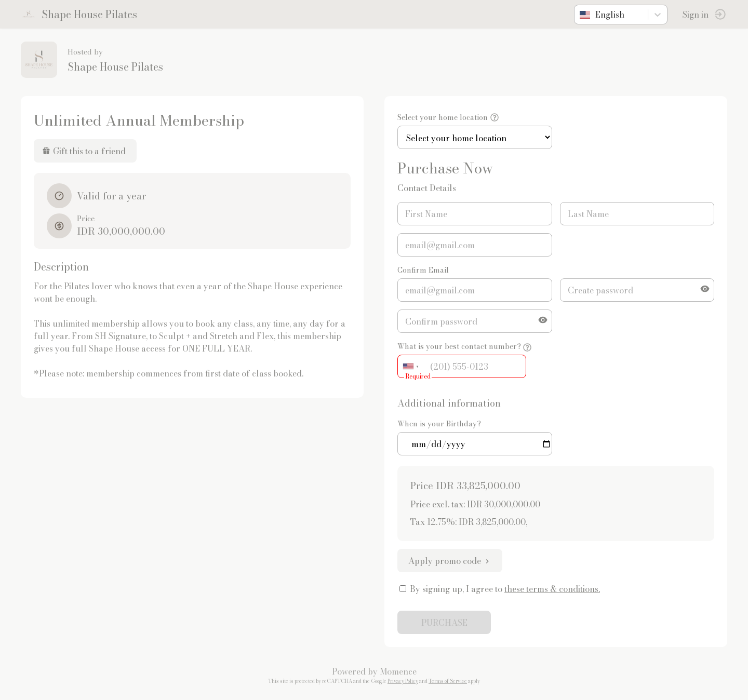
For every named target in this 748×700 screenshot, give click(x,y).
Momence (398, 671)
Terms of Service (448, 681)
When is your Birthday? (439, 424)
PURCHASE (444, 623)
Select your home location (443, 117)
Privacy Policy (403, 681)
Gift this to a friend (84, 151)
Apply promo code (450, 561)
